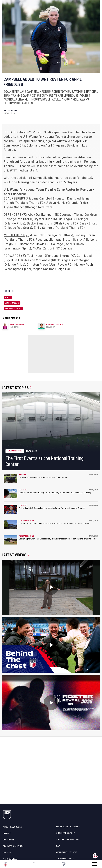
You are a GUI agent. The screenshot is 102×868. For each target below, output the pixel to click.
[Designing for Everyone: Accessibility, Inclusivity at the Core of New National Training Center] (11, 540)
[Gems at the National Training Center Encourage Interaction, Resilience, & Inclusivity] (11, 494)
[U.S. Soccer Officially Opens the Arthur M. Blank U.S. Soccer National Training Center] (11, 525)
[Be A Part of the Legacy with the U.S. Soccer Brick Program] (11, 478)
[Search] (34, 864)
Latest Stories (17, 388)
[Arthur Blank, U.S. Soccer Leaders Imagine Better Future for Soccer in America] (11, 509)
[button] (102, 864)
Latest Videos (15, 555)
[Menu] (95, 863)
